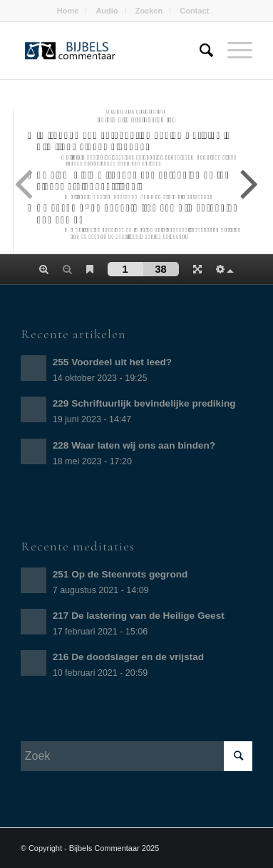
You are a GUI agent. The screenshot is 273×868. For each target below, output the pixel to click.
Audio (107, 11)
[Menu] (233, 51)
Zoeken (149, 11)
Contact (194, 11)
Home (68, 11)
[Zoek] (199, 51)
